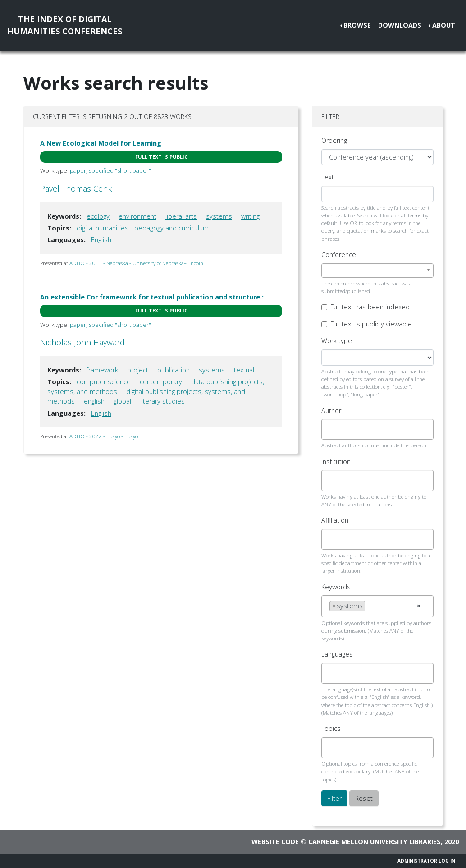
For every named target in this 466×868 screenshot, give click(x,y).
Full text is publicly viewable (371, 324)
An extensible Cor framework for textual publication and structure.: (152, 297)
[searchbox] (332, 429)
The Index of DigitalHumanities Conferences (65, 25)
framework (102, 370)
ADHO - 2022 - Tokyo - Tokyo (104, 436)
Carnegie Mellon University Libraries (375, 842)
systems (219, 216)
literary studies (162, 401)
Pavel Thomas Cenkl (77, 188)
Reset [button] (364, 798)
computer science (104, 382)
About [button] (444, 25)
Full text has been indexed (370, 307)
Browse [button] (357, 25)
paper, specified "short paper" (110, 170)
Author (331, 411)
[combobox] (377, 271)
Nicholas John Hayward (82, 342)
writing (250, 216)
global (122, 401)
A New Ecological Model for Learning (101, 143)
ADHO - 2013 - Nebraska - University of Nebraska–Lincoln (136, 263)
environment (137, 216)
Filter (334, 798)
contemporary (161, 382)
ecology (98, 216)
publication (174, 370)
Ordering (334, 140)
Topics (331, 728)
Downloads (400, 25)
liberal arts (181, 216)
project (138, 370)
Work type (337, 341)
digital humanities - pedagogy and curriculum (143, 228)
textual (244, 370)
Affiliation (335, 520)
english (94, 401)
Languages (337, 654)
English (101, 240)
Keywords (336, 587)
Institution (336, 462)
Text (328, 177)
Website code (275, 842)
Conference (339, 255)
